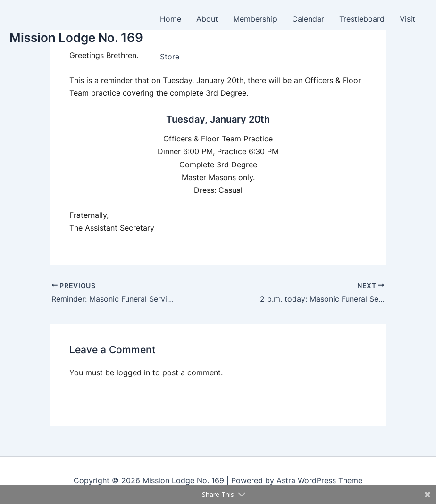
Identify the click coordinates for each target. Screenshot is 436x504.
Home (171, 19)
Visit (407, 19)
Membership (255, 19)
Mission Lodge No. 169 (76, 37)
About (207, 19)
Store (170, 57)
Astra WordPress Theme (319, 480)
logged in (133, 372)
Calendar (308, 19)
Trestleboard (362, 19)
